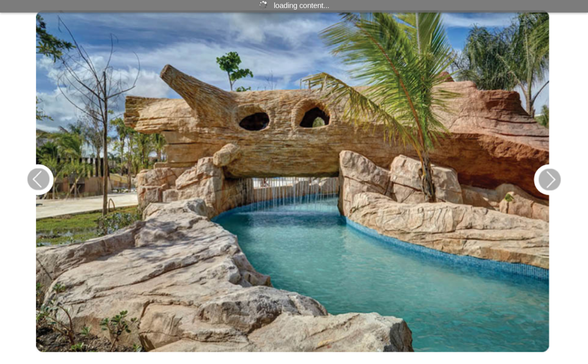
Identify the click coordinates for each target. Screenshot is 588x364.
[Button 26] (547, 179)
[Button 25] (37, 179)
